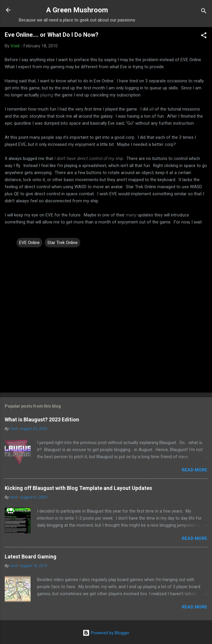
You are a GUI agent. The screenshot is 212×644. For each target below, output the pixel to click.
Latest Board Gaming (31, 557)
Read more (195, 470)
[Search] (204, 12)
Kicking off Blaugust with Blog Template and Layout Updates (78, 488)
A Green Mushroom (77, 10)
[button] (204, 36)
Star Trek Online (62, 243)
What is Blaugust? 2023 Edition (42, 419)
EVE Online (29, 243)
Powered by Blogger (106, 633)
